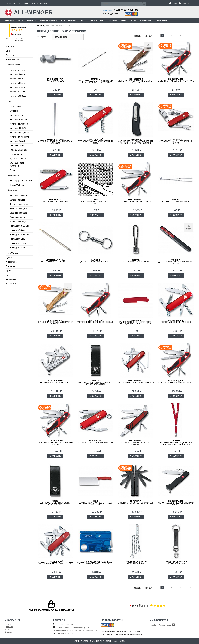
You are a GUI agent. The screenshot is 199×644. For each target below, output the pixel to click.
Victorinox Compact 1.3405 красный (136, 381)
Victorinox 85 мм (17, 79)
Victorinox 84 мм (17, 74)
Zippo (124, 20)
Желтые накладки (18, 209)
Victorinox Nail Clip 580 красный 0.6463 (176, 141)
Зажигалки (161, 20)
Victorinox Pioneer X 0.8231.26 (55, 381)
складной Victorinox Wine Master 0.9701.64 (55, 322)
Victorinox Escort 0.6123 (55, 201)
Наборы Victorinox (18, 150)
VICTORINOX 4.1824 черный (136, 261)
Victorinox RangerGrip (20, 133)
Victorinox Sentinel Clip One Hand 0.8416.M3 (176, 503)
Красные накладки (18, 213)
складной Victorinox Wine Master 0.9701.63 (136, 81)
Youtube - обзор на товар (162, 625)
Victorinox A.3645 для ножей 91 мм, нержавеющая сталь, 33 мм (96, 81)
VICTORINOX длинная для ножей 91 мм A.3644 (55, 141)
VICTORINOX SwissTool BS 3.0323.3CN (136, 502)
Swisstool (14, 111)
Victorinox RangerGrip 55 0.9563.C (136, 201)
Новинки (10, 20)
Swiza (133, 20)
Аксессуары (96, 20)
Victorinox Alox (16, 115)
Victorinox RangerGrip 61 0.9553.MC (95, 321)
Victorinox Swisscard (19, 137)
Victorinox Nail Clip (18, 128)
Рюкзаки (31, 20)
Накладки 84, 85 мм (19, 235)
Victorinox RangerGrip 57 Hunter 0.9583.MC (55, 443)
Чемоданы (146, 20)
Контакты (43, 4)
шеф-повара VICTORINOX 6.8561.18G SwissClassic (95, 503)
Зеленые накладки (19, 204)
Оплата (8, 4)
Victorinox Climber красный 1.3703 (55, 562)
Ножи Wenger (68, 20)
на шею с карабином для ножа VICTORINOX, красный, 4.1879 (176, 443)
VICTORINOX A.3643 (55, 80)
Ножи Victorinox (49, 20)
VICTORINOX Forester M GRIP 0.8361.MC (136, 443)
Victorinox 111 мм (18, 92)
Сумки (83, 20)
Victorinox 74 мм (17, 70)
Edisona (13, 170)
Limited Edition (16, 106)
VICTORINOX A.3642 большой (176, 201)
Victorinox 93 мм (17, 87)
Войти (173, 4)
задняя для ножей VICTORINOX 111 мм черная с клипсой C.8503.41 (136, 141)
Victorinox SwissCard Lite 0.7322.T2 (95, 562)
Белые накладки (17, 200)
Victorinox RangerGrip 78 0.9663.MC (176, 381)
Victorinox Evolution (19, 124)
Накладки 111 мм (18, 243)
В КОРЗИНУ (55, 95)
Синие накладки (17, 217)
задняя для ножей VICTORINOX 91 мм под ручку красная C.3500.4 (136, 322)
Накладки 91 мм (17, 239)
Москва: (108, 11)
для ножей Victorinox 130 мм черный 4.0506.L (55, 503)
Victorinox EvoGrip (18, 119)
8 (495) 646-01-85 (126, 10)
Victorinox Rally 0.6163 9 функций (95, 442)
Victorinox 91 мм (17, 83)
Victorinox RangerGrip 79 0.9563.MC (176, 80)
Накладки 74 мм (17, 230)
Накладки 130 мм (18, 248)
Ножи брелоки (16, 154)
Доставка (16, 4)
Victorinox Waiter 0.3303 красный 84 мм (95, 141)
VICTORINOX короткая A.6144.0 (55, 261)
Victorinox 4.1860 (136, 562)
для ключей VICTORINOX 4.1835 (95, 261)
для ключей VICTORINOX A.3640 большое (96, 201)
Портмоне (112, 20)
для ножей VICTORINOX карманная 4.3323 (176, 262)
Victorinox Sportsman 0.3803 (176, 321)
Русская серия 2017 (19, 159)
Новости (34, 4)
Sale (20, 20)
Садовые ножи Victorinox (17, 164)
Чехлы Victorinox (17, 185)
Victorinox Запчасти (19, 195)
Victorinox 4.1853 (176, 562)
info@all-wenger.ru (66, 633)
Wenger (84, 641)
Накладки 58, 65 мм (19, 226)
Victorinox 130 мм (18, 96)
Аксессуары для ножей (21, 181)
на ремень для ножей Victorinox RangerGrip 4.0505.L (96, 382)
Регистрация (186, 4)
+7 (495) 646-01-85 (65, 625)
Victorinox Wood (17, 141)
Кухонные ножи (17, 146)
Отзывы (25, 4)
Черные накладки (18, 222)
